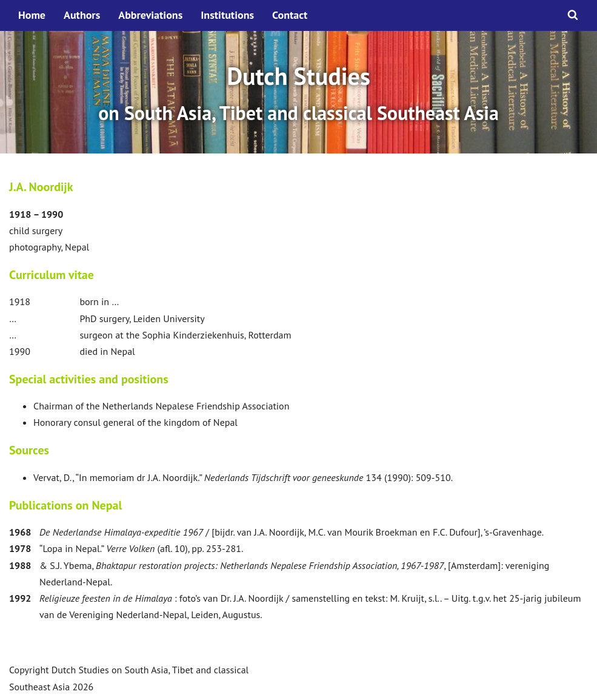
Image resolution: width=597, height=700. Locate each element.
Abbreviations (150, 15)
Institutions (227, 15)
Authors (82, 15)
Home (32, 15)
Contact (290, 15)
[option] (298, 92)
